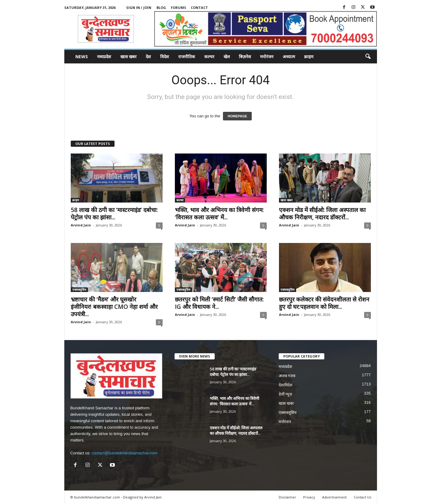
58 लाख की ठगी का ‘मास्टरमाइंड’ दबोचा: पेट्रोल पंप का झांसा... (114, 214)
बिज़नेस (245, 57)
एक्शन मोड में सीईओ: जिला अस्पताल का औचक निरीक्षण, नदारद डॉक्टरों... (322, 214)
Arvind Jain (81, 225)
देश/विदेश (286, 385)
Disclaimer (287, 497)
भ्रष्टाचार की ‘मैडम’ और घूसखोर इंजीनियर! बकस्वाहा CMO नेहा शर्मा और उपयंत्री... (114, 307)
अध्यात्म (289, 57)
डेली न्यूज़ (286, 394)
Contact (199, 8)
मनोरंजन (267, 57)
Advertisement (334, 497)
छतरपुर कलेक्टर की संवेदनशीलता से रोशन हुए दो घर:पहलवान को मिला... (324, 303)
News (82, 57)
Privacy (309, 497)
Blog (161, 8)
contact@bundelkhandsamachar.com (124, 453)
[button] (368, 57)
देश (148, 57)
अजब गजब (287, 376)
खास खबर (128, 57)
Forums (179, 8)
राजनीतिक (187, 57)
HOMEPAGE (237, 116)
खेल (227, 57)
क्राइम (309, 57)
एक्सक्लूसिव (79, 290)
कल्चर (209, 57)
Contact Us (362, 497)
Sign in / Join (139, 8)
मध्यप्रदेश (104, 57)
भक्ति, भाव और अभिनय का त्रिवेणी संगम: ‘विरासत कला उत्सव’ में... (219, 214)
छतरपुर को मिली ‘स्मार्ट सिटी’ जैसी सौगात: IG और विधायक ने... (219, 303)
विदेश (165, 57)
